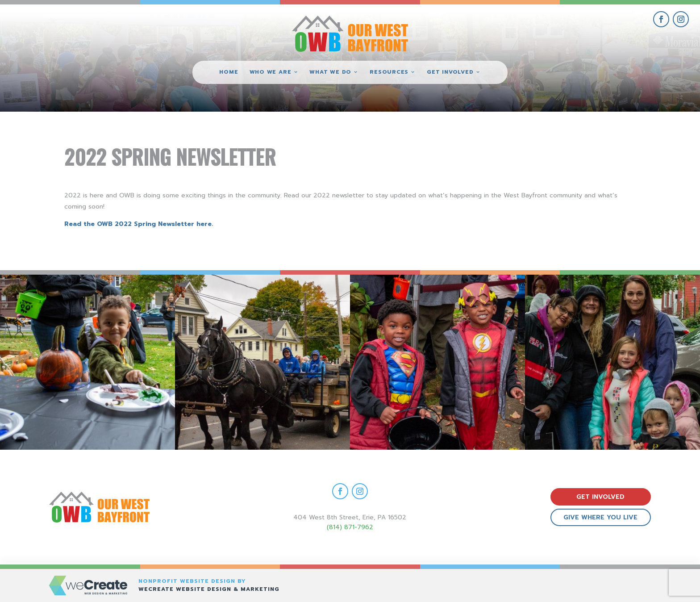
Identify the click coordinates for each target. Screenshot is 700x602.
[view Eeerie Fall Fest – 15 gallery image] (612, 362)
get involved (600, 497)
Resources (389, 72)
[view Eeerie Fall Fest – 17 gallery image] (262, 362)
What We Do (330, 72)
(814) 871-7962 (350, 527)
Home (229, 72)
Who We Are (271, 72)
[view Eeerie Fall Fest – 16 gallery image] (437, 362)
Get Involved (450, 72)
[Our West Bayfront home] (350, 34)
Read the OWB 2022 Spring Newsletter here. (140, 224)
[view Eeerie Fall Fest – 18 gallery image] (87, 362)
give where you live (600, 517)
